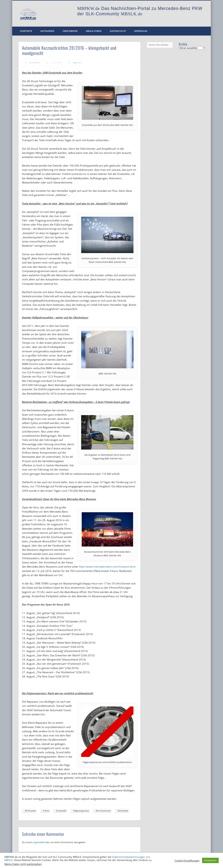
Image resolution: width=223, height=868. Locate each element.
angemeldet (39, 842)
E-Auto (46, 811)
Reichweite (123, 811)
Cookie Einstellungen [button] (187, 861)
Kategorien (47, 31)
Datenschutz (118, 31)
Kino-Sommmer (103, 811)
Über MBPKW (70, 31)
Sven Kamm (35, 63)
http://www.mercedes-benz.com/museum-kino (107, 567)
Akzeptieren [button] (210, 860)
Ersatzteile (61, 811)
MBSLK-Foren (94, 31)
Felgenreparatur (81, 811)
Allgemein (77, 63)
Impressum (141, 31)
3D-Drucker (30, 811)
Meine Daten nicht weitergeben (23, 864)
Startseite (26, 31)
